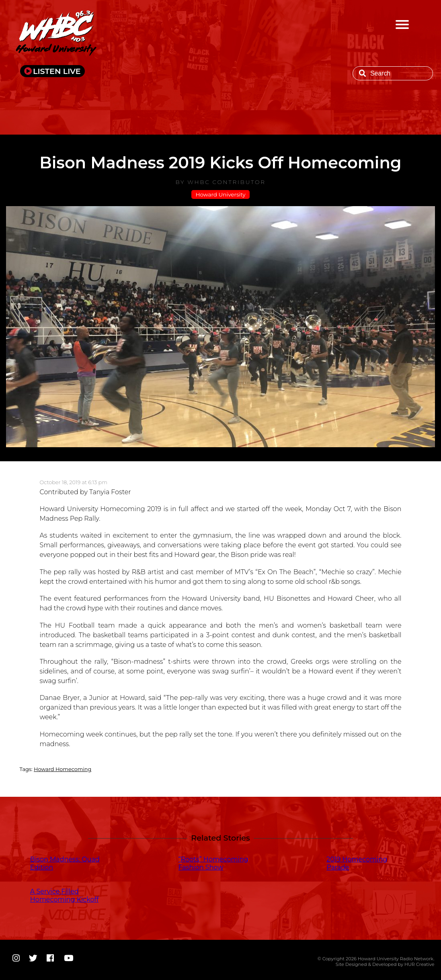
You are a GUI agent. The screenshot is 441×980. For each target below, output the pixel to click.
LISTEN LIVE (57, 71)
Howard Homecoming (63, 769)
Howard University (220, 194)
